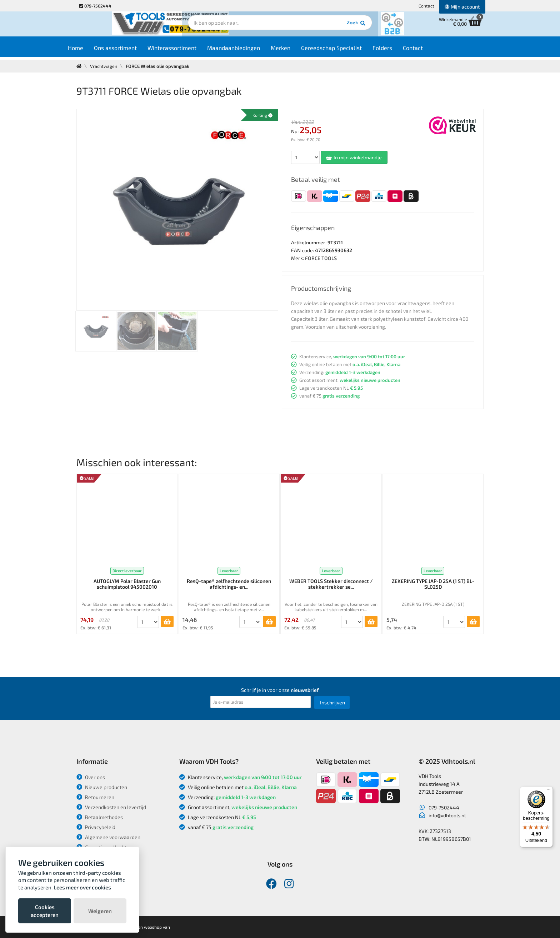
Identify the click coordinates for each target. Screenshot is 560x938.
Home (89, 51)
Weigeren (100, 911)
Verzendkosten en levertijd (111, 807)
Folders (396, 51)
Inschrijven (332, 702)
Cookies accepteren (45, 911)
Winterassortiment (186, 51)
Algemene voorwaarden (108, 837)
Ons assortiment (129, 51)
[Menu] (549, 791)
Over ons (91, 777)
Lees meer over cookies (82, 887)
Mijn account (462, 7)
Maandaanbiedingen (247, 51)
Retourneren (95, 797)
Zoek (329, 27)
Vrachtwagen (104, 66)
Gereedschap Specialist (345, 51)
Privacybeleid (96, 827)
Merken (294, 51)
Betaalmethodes (100, 817)
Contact (426, 6)
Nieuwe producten (102, 787)
